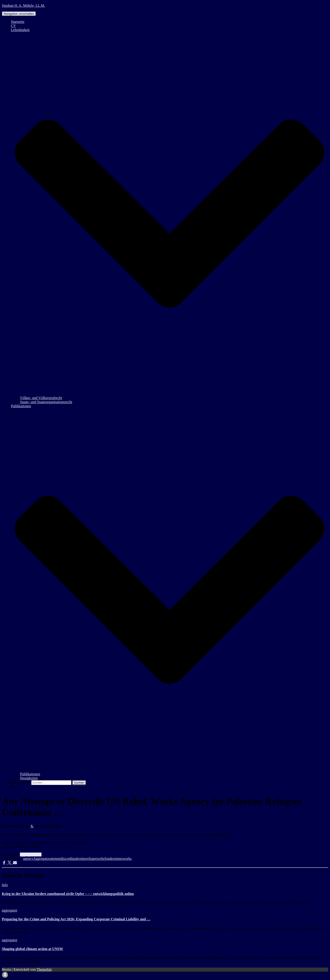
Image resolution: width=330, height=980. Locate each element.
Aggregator (42, 859)
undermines (114, 859)
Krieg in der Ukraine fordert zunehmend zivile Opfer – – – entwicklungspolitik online (68, 894)
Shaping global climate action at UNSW (33, 949)
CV (13, 26)
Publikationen (30, 774)
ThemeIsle (44, 969)
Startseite (18, 22)
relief (102, 859)
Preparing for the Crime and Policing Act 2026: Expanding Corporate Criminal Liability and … (76, 919)
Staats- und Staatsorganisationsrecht (46, 402)
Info (38, 854)
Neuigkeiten (29, 778)
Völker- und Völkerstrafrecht (41, 398)
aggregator (28, 854)
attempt (55, 859)
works (127, 859)
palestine (80, 859)
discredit (67, 859)
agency (28, 859)
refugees (92, 859)
